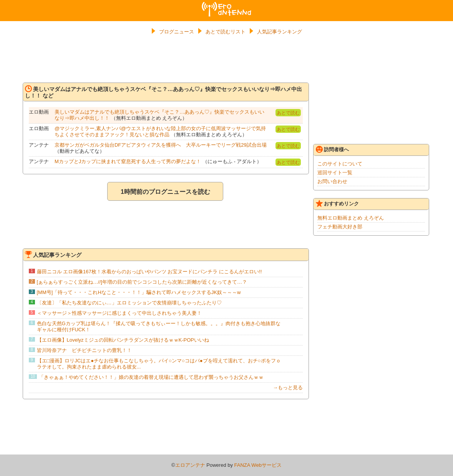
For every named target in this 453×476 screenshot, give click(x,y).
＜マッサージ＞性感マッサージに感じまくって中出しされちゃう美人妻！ (119, 313)
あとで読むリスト (226, 32)
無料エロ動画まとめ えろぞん (351, 218)
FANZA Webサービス (258, 465)
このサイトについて (340, 164)
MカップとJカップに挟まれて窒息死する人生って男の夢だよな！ (128, 161)
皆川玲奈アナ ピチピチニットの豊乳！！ (84, 350)
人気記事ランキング (280, 32)
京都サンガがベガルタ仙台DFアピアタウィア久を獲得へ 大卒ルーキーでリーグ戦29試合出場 (161, 145)
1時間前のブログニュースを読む (165, 192)
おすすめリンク (337, 203)
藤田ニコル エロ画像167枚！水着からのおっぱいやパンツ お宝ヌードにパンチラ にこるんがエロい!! (149, 272)
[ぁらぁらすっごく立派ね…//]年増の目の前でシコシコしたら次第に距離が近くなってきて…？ (142, 282)
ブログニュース (177, 32)
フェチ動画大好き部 (340, 227)
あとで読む (288, 113)
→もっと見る (288, 388)
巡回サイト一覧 (335, 173)
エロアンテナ (227, 5)
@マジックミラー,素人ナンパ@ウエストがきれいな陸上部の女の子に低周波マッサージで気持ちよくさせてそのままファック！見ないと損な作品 (160, 131)
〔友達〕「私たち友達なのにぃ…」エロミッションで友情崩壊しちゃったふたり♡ (129, 303)
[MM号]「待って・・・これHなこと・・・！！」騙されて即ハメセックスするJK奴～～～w (139, 292)
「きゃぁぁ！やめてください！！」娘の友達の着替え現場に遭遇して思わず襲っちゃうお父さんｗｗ (151, 377)
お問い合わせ (332, 181)
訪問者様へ (332, 149)
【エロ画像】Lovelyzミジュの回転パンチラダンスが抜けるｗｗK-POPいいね (123, 340)
